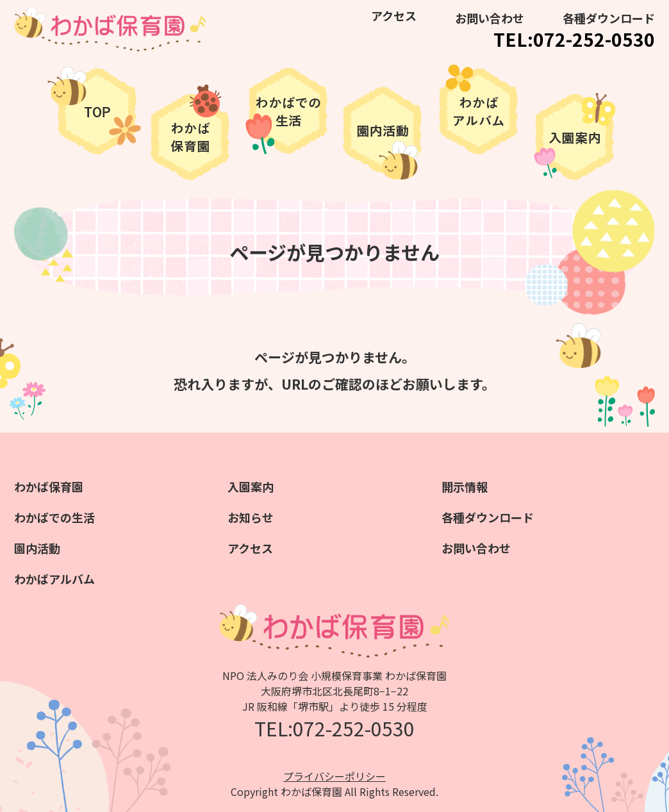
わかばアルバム (54, 579)
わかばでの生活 (54, 517)
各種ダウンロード (609, 18)
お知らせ (251, 517)
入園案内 (251, 486)
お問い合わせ (490, 18)
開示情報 (465, 486)
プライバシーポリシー (334, 776)
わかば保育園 (49, 486)
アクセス (394, 15)
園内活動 (37, 548)
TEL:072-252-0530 (574, 39)
